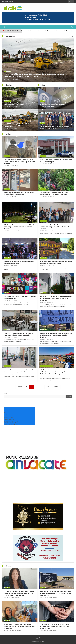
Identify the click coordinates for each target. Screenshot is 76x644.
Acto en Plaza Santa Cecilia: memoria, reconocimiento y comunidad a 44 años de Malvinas (55, 227)
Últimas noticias (9, 36)
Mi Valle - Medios (51, 106)
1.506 (48, 387)
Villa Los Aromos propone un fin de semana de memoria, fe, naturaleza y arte (56, 263)
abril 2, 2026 (7, 231)
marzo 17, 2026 (44, 197)
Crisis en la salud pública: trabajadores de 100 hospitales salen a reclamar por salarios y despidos (56, 335)
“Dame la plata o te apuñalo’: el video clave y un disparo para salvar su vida (19, 194)
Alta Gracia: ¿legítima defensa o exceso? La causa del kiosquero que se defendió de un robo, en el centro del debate (19, 593)
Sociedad (43, 293)
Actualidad (7, 258)
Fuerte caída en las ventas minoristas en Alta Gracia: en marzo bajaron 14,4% (19, 371)
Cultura (6, 293)
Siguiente (56, 387)
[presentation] (70, 36)
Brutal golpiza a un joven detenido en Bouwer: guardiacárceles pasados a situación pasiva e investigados (56, 593)
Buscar (5, 393)
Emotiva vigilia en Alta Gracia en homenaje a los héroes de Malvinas (19, 263)
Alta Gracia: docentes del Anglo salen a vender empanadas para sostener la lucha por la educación (56, 298)
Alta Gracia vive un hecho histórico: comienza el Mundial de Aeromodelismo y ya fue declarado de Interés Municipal (56, 372)
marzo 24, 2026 (44, 630)
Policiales (7, 134)
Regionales (8, 71)
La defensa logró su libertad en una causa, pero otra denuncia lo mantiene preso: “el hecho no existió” (54, 626)
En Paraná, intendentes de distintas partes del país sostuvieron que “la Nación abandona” (56, 126)
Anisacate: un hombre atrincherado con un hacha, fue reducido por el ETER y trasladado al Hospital (19, 162)
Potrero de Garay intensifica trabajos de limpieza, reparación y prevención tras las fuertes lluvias (40, 31)
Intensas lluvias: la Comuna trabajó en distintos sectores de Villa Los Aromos (20, 104)
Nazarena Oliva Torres (16, 231)
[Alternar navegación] (4, 27)
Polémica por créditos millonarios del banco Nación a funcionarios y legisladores (55, 104)
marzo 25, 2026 (44, 164)
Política (42, 85)
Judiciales (7, 566)
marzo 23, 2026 (8, 197)
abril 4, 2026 (7, 79)
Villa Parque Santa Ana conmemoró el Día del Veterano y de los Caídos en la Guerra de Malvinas (19, 227)
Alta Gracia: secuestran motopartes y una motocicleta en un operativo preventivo (54, 194)
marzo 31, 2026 (44, 129)
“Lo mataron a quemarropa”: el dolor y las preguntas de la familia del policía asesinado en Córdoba (19, 626)
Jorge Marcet (14, 79)
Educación (7, 329)
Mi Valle (42, 641)
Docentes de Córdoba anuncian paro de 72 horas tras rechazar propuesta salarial (18, 334)
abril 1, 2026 (43, 266)
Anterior (20, 387)
